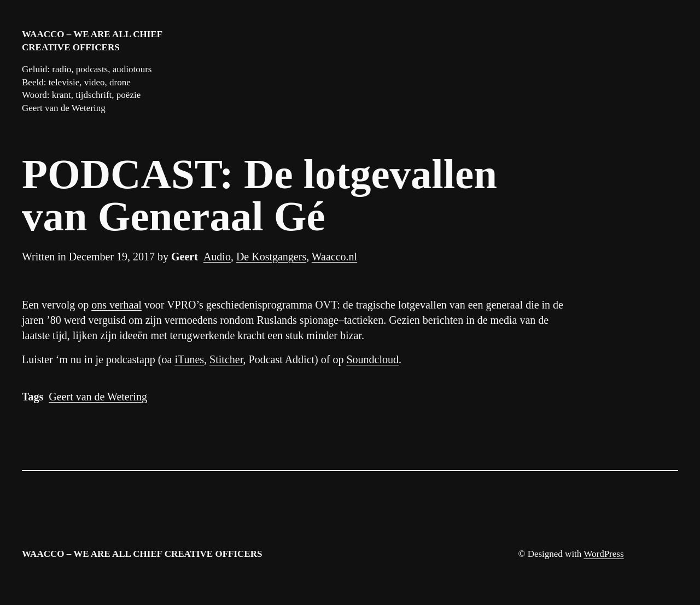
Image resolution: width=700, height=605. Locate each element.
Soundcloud (372, 359)
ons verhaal (116, 305)
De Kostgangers (271, 257)
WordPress (603, 554)
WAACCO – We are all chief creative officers (142, 554)
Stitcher (226, 359)
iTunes (189, 359)
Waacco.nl (334, 257)
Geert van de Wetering (98, 397)
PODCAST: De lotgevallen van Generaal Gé (259, 196)
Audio (217, 257)
